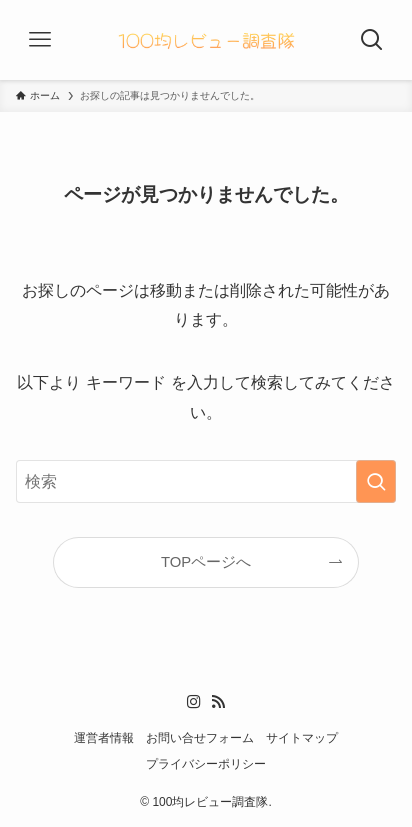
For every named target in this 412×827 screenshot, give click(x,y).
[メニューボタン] (40, 40)
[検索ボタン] (372, 40)
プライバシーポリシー (206, 764)
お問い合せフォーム (200, 738)
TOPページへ (206, 562)
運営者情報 (104, 738)
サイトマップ (302, 738)
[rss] (218, 702)
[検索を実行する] (376, 481)
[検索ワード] (205, 481)
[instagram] (194, 702)
